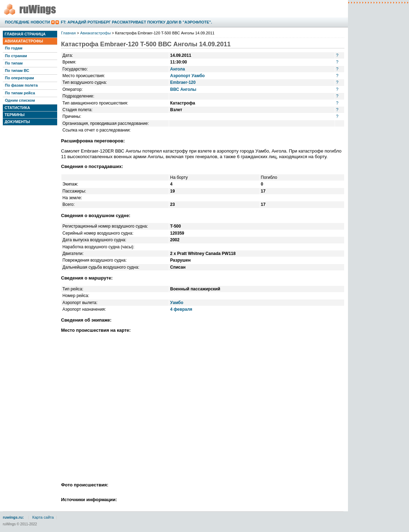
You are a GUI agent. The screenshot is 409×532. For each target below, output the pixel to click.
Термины (15, 115)
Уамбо (177, 303)
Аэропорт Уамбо (187, 76)
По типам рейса (20, 93)
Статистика (17, 108)
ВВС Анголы (183, 89)
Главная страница (25, 34)
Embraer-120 (183, 82)
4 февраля (181, 309)
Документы (17, 122)
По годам (14, 48)
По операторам (19, 78)
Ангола (177, 69)
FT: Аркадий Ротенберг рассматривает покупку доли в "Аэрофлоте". (136, 22)
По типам (14, 63)
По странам (16, 56)
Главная (68, 33)
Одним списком (20, 100)
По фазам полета (21, 85)
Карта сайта (43, 517)
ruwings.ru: (13, 517)
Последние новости (27, 22)
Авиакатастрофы (24, 41)
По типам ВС (17, 70)
